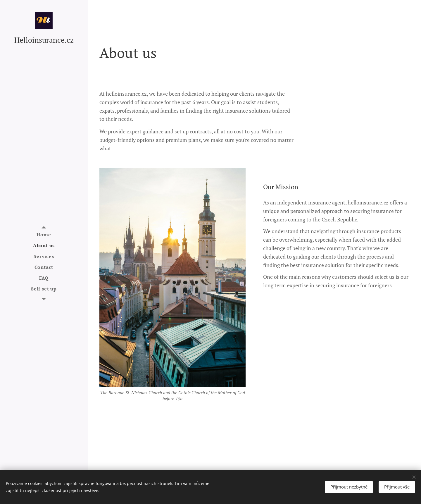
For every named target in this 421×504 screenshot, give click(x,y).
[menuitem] (44, 235)
